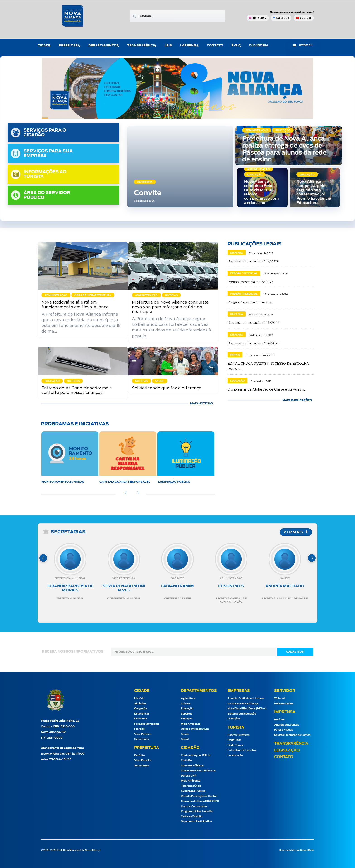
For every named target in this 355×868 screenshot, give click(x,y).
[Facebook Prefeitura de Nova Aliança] (281, 18)
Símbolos (140, 704)
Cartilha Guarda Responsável (125, 482)
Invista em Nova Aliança (243, 704)
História (139, 698)
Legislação (287, 750)
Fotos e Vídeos (283, 730)
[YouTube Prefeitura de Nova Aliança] (304, 18)
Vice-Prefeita (143, 734)
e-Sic (236, 46)
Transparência (142, 46)
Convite (148, 193)
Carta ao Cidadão (192, 816)
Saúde (185, 734)
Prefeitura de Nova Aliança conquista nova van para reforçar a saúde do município (170, 307)
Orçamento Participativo (196, 821)
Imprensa (189, 46)
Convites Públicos (192, 766)
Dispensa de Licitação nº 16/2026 (254, 323)
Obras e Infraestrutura (195, 729)
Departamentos (103, 46)
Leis (168, 46)
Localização (235, 755)
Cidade (44, 46)
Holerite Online (284, 704)
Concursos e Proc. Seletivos (198, 771)
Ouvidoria (259, 46)
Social (185, 739)
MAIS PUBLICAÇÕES (297, 400)
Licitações (234, 719)
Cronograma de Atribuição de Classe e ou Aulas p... (267, 390)
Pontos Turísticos (239, 735)
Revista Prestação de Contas (199, 796)
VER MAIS (296, 532)
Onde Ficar (234, 740)
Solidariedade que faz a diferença (167, 388)
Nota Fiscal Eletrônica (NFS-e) (247, 709)
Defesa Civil (189, 776)
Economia (141, 719)
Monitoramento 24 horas (63, 482)
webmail (303, 45)
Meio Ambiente (191, 724)
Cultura (186, 704)
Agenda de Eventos (287, 725)
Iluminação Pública (174, 482)
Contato (215, 46)
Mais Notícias (201, 403)
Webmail (280, 698)
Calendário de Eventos (242, 750)
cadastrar (295, 652)
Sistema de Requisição (242, 714)
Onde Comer (235, 745)
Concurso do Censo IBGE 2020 (200, 801)
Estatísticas (142, 714)
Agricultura (188, 698)
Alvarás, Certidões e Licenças (246, 698)
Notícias (279, 720)
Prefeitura (69, 46)
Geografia (141, 709)
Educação (187, 709)
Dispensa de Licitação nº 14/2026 (254, 343)
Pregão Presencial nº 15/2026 (251, 282)
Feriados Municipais (147, 724)
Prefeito (139, 729)
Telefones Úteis (191, 786)
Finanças (187, 719)
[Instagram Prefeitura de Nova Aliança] (258, 18)
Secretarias (142, 739)
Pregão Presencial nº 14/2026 (251, 302)
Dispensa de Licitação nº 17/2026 (253, 261)
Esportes (187, 714)
